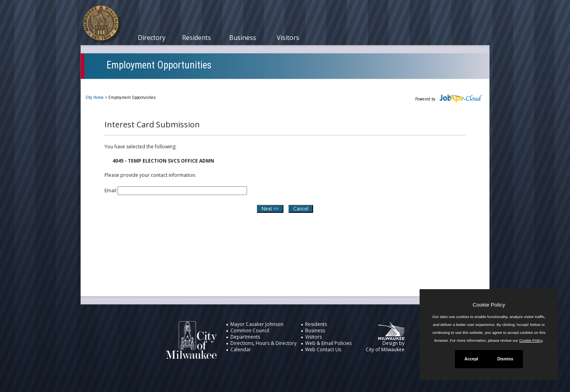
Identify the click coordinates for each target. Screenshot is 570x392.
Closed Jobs (221, 84)
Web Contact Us (323, 349)
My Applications (171, 84)
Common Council (250, 330)
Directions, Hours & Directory (263, 343)
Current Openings (114, 84)
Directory (152, 38)
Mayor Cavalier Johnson (257, 324)
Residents (197, 38)
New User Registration (340, 84)
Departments (245, 337)
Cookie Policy (489, 305)
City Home (95, 98)
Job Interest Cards (274, 84)
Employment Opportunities (159, 65)
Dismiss (505, 359)
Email (110, 190)
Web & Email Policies (328, 343)
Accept (471, 359)
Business (243, 38)
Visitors (288, 38)
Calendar (241, 349)
